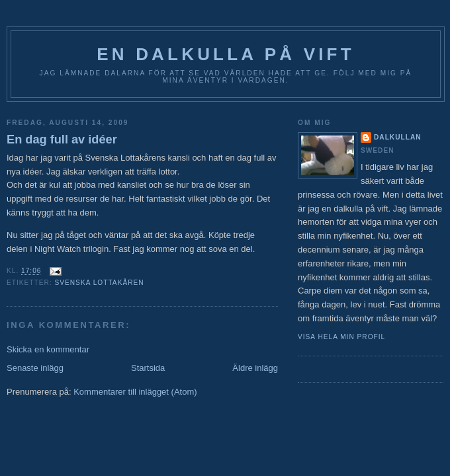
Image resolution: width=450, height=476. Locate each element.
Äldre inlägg (255, 368)
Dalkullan (398, 137)
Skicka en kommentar (48, 349)
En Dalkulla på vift (226, 54)
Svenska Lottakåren (99, 283)
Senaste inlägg (35, 368)
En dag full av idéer (62, 139)
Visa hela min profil (341, 337)
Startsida (148, 368)
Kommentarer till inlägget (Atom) (135, 392)
